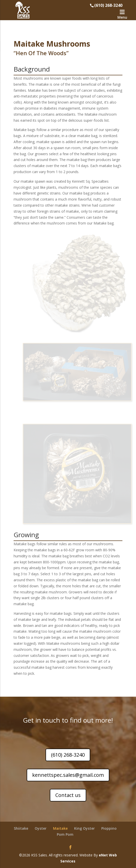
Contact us (68, 795)
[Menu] (122, 14)
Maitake (60, 828)
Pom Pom (65, 834)
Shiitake (21, 828)
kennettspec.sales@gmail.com (68, 775)
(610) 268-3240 (68, 755)
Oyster (41, 828)
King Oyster (84, 828)
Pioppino (109, 828)
